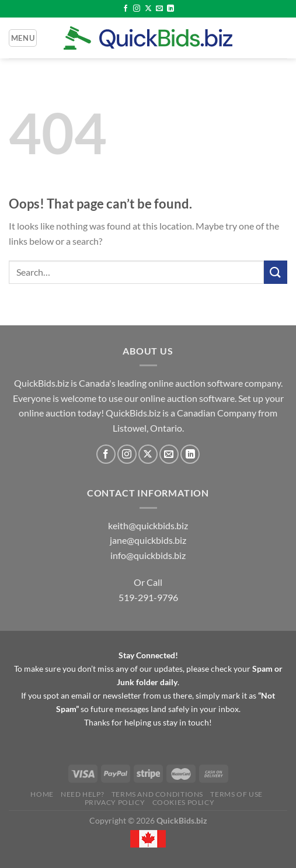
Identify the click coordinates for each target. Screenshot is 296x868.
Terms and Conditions (157, 794)
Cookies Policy (184, 802)
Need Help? (82, 794)
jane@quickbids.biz (148, 540)
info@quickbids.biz (148, 555)
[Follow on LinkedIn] (170, 9)
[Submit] (276, 272)
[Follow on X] (148, 9)
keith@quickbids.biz (148, 525)
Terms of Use (236, 794)
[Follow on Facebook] (126, 9)
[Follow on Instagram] (137, 9)
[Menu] (23, 38)
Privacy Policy (115, 802)
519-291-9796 (148, 597)
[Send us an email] (159, 9)
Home (42, 794)
